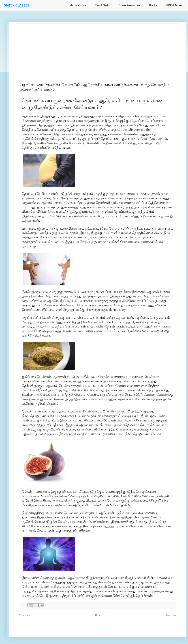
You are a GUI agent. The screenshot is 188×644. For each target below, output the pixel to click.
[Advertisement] (98, 49)
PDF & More (174, 5)
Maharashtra (78, 5)
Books (153, 5)
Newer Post (25, 615)
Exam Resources (129, 5)
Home (98, 615)
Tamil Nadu (102, 5)
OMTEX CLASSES (16, 5)
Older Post (171, 615)
